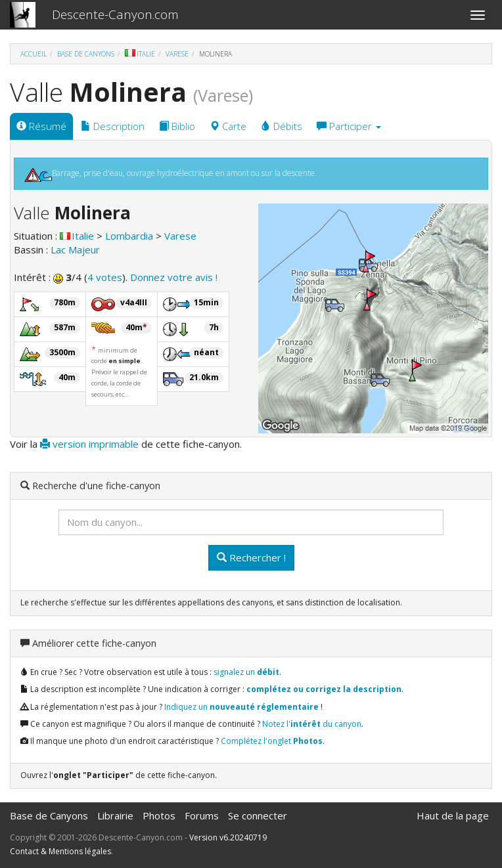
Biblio (177, 126)
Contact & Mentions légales (60, 851)
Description (113, 126)
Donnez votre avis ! (174, 277)
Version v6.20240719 (228, 837)
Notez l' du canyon (312, 724)
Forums (202, 815)
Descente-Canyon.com (115, 14)
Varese (177, 54)
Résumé (41, 126)
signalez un (246, 672)
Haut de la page (453, 815)
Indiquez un (241, 707)
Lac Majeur (75, 250)
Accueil (34, 54)
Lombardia (129, 236)
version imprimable (89, 444)
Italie (140, 54)
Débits (282, 126)
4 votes (105, 277)
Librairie (115, 815)
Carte (228, 126)
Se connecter (258, 815)
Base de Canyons (86, 54)
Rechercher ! (251, 557)
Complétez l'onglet (272, 741)
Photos (159, 815)
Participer (349, 126)
